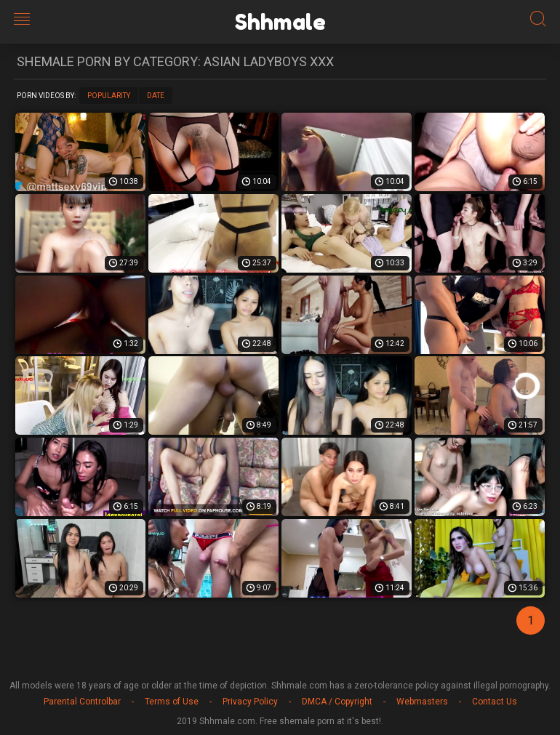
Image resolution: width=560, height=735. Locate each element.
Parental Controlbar (82, 702)
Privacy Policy (250, 702)
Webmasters (422, 702)
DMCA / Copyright (337, 702)
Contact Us (495, 702)
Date (156, 96)
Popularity (109, 96)
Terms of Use (172, 702)
